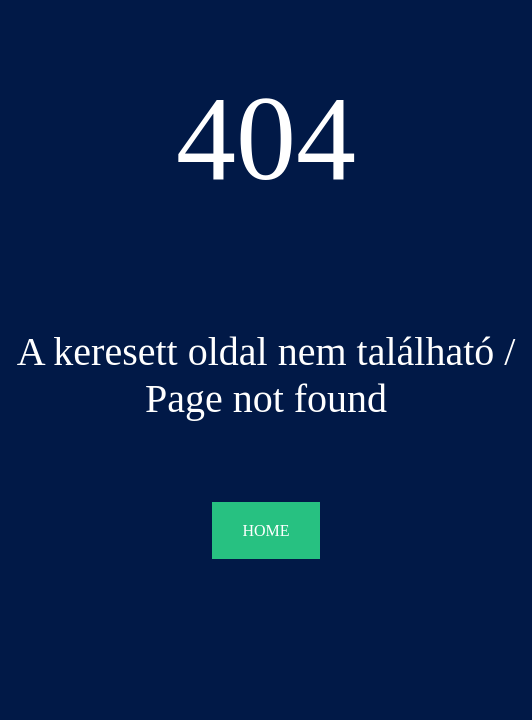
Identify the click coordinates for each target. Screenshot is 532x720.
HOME (265, 530)
